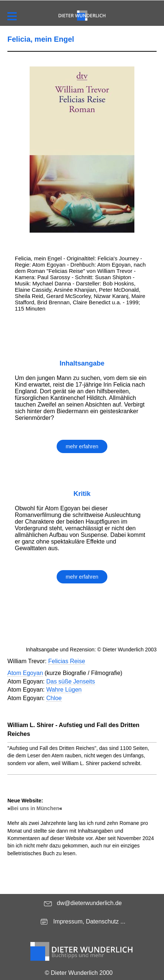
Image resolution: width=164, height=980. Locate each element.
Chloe (54, 698)
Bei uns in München (35, 808)
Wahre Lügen (64, 690)
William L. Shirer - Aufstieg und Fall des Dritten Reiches (73, 729)
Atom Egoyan (25, 673)
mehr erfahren (82, 446)
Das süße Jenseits (71, 681)
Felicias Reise (67, 661)
